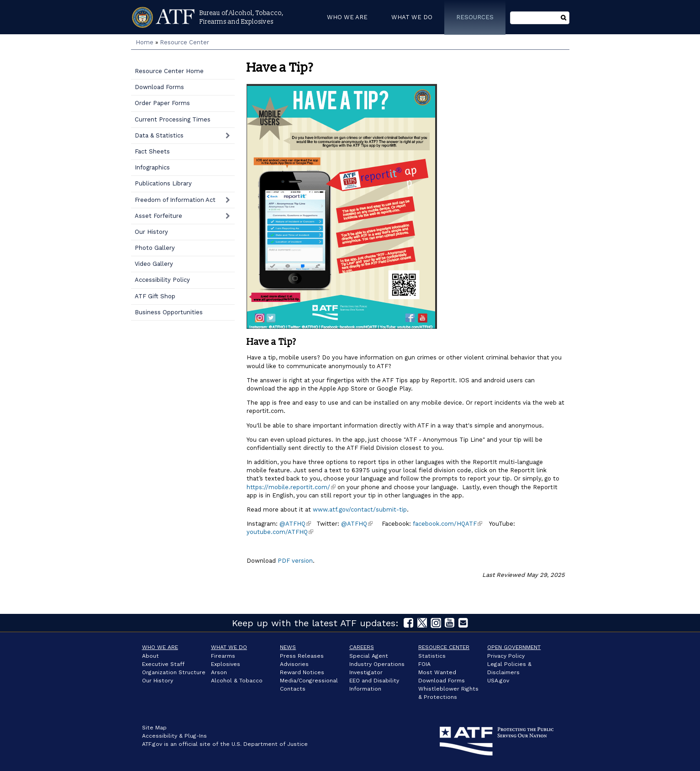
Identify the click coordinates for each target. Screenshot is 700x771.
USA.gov (498, 681)
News (288, 647)
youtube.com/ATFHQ (280, 532)
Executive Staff (163, 664)
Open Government (514, 647)
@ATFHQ (295, 524)
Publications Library (163, 183)
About (150, 656)
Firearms (223, 656)
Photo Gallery (155, 248)
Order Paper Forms (162, 103)
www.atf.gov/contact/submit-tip (360, 510)
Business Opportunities (169, 312)
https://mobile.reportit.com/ (291, 487)
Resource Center (184, 42)
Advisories (294, 664)
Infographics (152, 167)
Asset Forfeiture (158, 216)
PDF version (294, 561)
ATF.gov (152, 744)
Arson (219, 672)
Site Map (154, 728)
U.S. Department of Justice (270, 744)
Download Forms (159, 87)
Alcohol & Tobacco (237, 681)
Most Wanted (437, 672)
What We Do (229, 647)
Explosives (226, 664)
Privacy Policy (506, 656)
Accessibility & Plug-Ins (174, 736)
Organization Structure (174, 672)
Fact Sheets (152, 151)
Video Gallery (154, 264)
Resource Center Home (169, 71)
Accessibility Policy (162, 280)
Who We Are (160, 647)
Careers (362, 647)
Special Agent (369, 656)
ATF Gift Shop (155, 296)
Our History (151, 232)
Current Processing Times (173, 119)
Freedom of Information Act (175, 200)
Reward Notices (302, 672)
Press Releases (302, 656)
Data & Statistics (159, 135)
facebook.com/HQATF (447, 524)
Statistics (432, 656)
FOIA (424, 664)
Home (145, 42)
